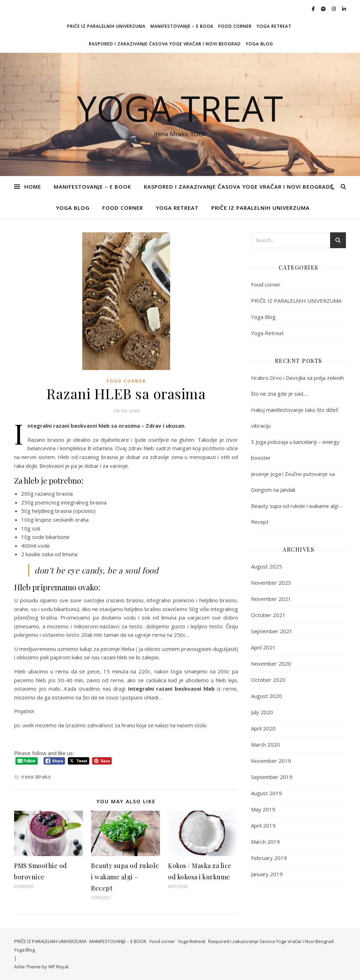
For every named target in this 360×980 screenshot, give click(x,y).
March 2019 (265, 842)
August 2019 (266, 793)
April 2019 (263, 825)
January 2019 (267, 874)
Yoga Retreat (274, 26)
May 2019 (263, 809)
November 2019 (271, 761)
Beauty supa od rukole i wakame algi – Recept (125, 877)
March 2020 (265, 745)
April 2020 (263, 728)
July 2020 (262, 712)
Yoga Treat (180, 108)
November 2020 (271, 664)
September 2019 (272, 777)
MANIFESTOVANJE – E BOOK (182, 26)
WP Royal (58, 967)
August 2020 (266, 696)
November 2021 (271, 599)
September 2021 (272, 631)
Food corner (235, 26)
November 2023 (271, 583)
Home (33, 187)
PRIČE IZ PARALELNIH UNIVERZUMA (106, 26)
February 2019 (269, 858)
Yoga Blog (259, 44)
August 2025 (266, 566)
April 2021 (263, 647)
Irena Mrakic (36, 777)
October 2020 (268, 680)
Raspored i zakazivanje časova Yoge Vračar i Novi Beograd (165, 44)
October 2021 (268, 615)
